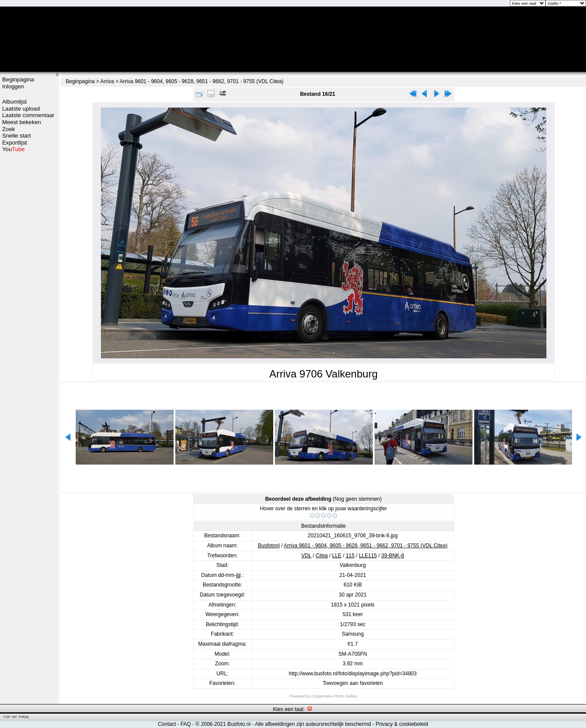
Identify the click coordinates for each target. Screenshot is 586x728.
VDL (306, 556)
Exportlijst (15, 143)
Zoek (8, 129)
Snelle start (17, 136)
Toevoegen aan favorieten (353, 683)
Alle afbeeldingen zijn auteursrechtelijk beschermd (313, 724)
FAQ (186, 724)
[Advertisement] (28, 290)
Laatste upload (21, 109)
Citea (321, 556)
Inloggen (13, 86)
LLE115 (368, 556)
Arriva (107, 81)
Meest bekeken (22, 122)
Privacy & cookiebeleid (402, 724)
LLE (337, 556)
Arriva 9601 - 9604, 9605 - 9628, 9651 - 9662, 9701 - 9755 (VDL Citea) (201, 81)
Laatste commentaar (28, 115)
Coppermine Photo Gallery (334, 696)
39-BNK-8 (393, 556)
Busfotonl (269, 546)
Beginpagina (18, 79)
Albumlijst (14, 102)
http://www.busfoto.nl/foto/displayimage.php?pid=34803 (353, 674)
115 (350, 556)
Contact (167, 724)
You (13, 149)
